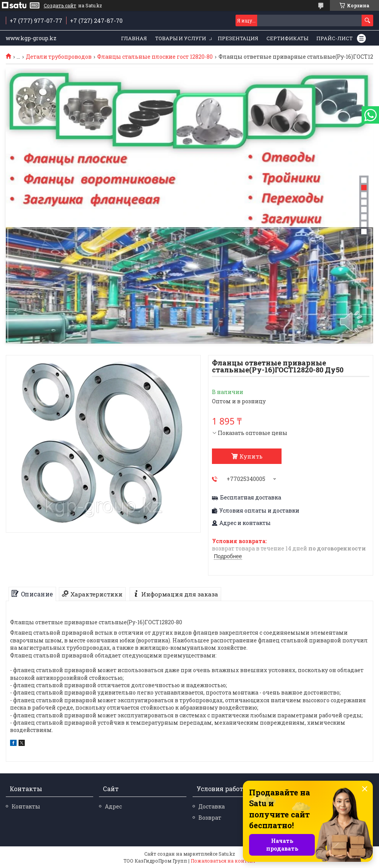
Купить (251, 456)
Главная (134, 38)
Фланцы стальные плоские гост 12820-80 (155, 57)
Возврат (210, 818)
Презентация (238, 38)
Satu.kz (227, 854)
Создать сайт (60, 5)
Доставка (212, 806)
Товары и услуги (181, 38)
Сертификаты (287, 38)
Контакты (26, 806)
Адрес (113, 806)
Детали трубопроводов (59, 57)
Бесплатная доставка (251, 498)
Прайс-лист (335, 38)
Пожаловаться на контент (223, 861)
